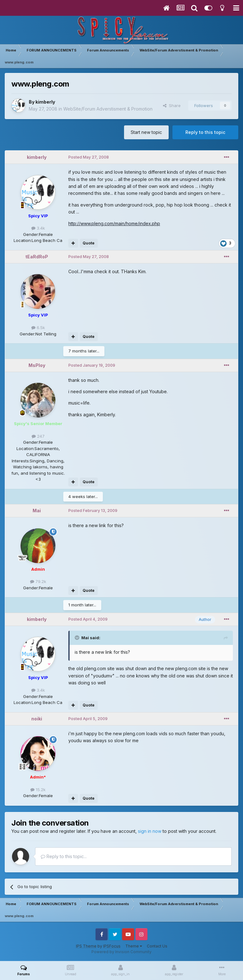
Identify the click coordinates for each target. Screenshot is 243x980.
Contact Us (157, 946)
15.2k (38, 790)
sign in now (150, 831)
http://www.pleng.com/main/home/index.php (114, 223)
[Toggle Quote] (78, 638)
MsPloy (37, 365)
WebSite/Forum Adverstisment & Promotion (108, 109)
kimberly (45, 102)
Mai (37, 511)
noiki (37, 719)
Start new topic (146, 132)
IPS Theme (86, 946)
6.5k (38, 328)
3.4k (38, 228)
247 (38, 436)
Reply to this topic (205, 132)
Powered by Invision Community (121, 952)
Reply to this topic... (64, 856)
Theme (134, 946)
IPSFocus (112, 946)
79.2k (38, 581)
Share (172, 105)
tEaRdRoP (37, 257)
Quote (89, 243)
